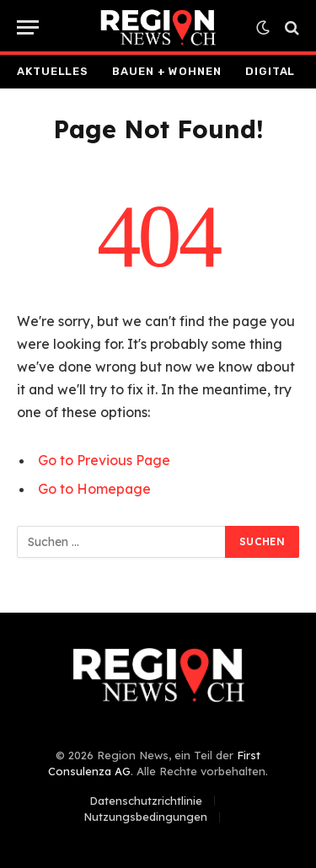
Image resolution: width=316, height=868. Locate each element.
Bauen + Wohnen (167, 71)
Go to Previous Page (104, 460)
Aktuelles (53, 71)
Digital (270, 71)
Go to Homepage (94, 489)
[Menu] (28, 27)
